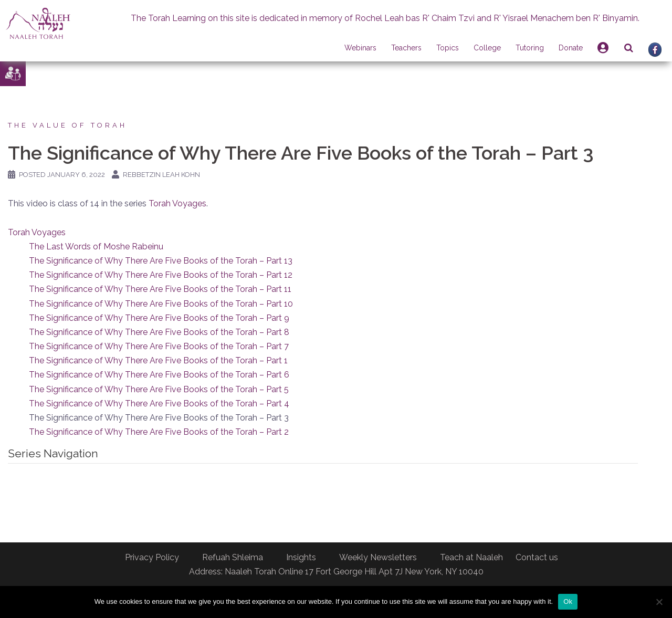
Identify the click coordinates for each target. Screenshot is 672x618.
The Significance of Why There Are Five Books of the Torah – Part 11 (160, 289)
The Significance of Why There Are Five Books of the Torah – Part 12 (161, 275)
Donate (571, 48)
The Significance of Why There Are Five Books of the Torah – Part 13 (161, 261)
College (487, 48)
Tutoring (530, 48)
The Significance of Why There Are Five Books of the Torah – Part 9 (159, 318)
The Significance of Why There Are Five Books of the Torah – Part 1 (158, 360)
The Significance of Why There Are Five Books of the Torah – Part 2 (159, 432)
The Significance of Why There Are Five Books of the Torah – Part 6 (159, 375)
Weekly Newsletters (378, 557)
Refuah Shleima (233, 557)
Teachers (406, 48)
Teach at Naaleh (471, 557)
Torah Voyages (177, 203)
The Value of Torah (67, 125)
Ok (568, 601)
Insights (301, 557)
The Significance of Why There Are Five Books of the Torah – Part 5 (159, 389)
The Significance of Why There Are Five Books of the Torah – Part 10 (161, 304)
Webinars (360, 48)
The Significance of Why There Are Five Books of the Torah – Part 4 (159, 404)
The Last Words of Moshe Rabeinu (96, 247)
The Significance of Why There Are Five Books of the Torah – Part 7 (159, 346)
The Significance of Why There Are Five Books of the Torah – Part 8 (159, 332)
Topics (448, 48)
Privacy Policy (152, 557)
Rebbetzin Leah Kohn (161, 175)
